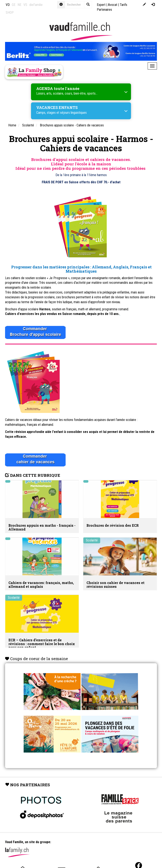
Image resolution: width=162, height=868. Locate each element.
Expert (101, 5)
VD (8, 5)
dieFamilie (36, 5)
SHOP (10, 13)
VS (25, 5)
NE (19, 5)
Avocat (113, 5)
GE (14, 5)
